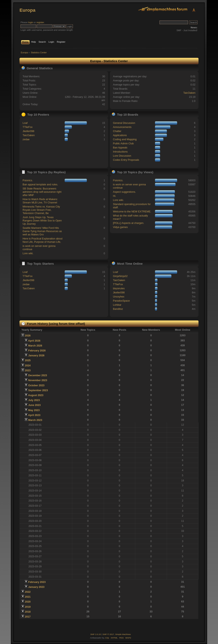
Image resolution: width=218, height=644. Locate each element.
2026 (28, 336)
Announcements (122, 127)
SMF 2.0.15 (96, 634)
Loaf (25, 123)
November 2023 (38, 380)
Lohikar (117, 305)
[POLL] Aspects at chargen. (129, 223)
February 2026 (37, 351)
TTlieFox (28, 127)
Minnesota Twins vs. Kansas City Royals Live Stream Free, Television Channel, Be (41, 210)
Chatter (117, 131)
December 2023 (38, 375)
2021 (28, 597)
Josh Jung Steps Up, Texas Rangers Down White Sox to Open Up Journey (42, 221)
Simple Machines (123, 634)
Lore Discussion (122, 156)
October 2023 (36, 385)
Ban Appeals (120, 148)
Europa (27, 10)
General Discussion (124, 123)
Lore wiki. (28, 253)
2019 (28, 607)
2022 (28, 592)
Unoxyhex (119, 297)
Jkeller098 (28, 131)
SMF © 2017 (108, 634)
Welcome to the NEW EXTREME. (132, 212)
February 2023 (37, 582)
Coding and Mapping (125, 139)
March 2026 (35, 346)
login (31, 22)
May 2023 (34, 410)
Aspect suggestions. (124, 192)
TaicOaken (189, 93)
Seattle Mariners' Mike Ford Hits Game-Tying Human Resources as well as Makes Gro (42, 231)
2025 (28, 360)
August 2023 (36, 395)
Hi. (114, 196)
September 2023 (38, 390)
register (40, 22)
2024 (28, 366)
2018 (28, 612)
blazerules (119, 288)
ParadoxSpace (121, 301)
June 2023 (34, 405)
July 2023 (34, 400)
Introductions (120, 152)
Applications (120, 135)
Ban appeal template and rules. (40, 185)
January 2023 (36, 587)
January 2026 (36, 356)
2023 (28, 370)
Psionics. (28, 180)
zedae (26, 139)
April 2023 (34, 415)
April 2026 (34, 341)
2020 (28, 602)
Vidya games (120, 227)
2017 (28, 617)
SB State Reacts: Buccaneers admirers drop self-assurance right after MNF (42, 192)
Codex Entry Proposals (126, 160)
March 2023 (35, 420)
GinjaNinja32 (120, 276)
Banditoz (118, 309)
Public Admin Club (123, 144)
